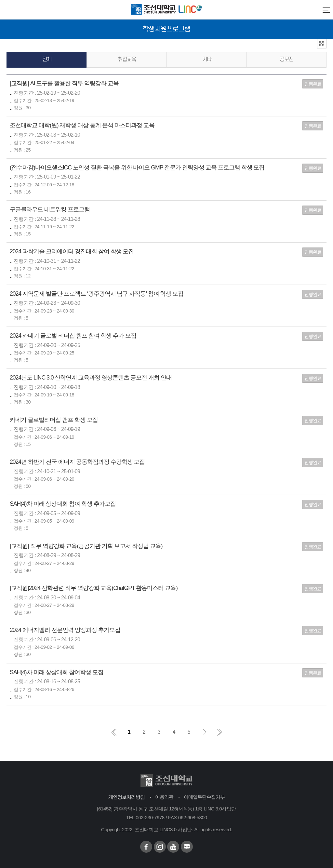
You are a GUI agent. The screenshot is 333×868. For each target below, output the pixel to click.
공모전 (286, 60)
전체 (47, 60)
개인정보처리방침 (127, 797)
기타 (207, 60)
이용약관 (164, 797)
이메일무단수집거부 (204, 797)
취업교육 (127, 60)
